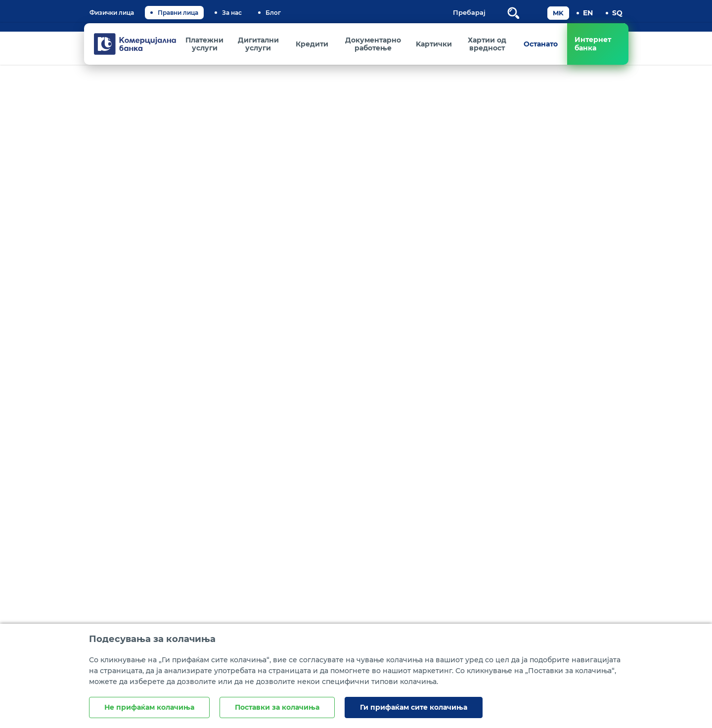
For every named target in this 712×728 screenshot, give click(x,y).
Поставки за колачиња (277, 707)
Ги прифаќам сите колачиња (414, 707)
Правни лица (178, 13)
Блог (273, 13)
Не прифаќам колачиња (149, 707)
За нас (232, 13)
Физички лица (112, 13)
